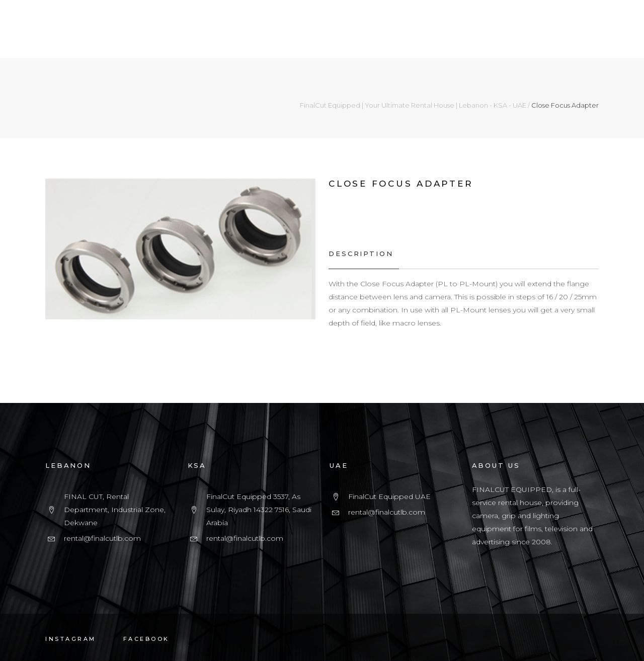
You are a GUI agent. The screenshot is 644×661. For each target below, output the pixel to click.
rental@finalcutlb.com (102, 538)
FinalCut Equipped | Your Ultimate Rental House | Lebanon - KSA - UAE (413, 105)
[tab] (364, 254)
